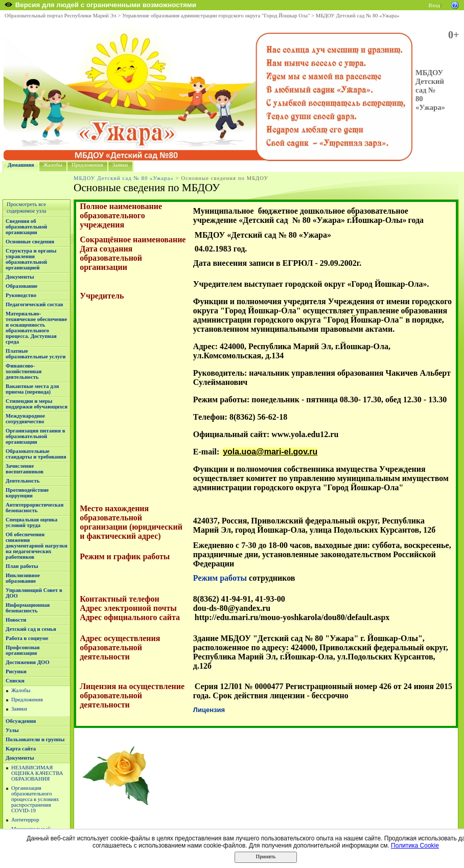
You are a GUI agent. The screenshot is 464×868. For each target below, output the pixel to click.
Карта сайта (21, 749)
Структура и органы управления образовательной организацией (31, 259)
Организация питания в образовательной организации (35, 436)
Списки (15, 681)
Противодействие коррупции (27, 493)
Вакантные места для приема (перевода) (32, 389)
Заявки (120, 165)
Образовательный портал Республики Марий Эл (61, 16)
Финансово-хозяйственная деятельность (24, 371)
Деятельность (23, 481)
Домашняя (21, 165)
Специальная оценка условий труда (31, 522)
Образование (21, 286)
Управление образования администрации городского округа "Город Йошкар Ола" (216, 16)
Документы (20, 277)
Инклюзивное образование (23, 578)
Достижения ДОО (28, 662)
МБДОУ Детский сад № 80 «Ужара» (358, 16)
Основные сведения (30, 242)
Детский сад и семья (31, 629)
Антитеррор (25, 820)
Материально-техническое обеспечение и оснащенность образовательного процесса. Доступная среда (36, 328)
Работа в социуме (27, 638)
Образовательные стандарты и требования (36, 454)
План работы (22, 566)
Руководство (21, 295)
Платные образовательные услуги (36, 354)
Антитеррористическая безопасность (34, 508)
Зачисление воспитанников (25, 469)
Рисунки (16, 671)
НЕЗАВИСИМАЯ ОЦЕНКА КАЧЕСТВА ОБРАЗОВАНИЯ (37, 773)
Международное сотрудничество (25, 419)
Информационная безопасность (28, 608)
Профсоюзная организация (23, 650)
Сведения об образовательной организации (26, 227)
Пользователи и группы (35, 739)
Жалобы (53, 165)
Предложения (87, 165)
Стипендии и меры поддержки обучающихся (37, 404)
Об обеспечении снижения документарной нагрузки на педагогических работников (37, 546)
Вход (434, 5)
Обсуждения (21, 721)
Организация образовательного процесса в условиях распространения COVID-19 (35, 799)
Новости (16, 620)
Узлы (12, 730)
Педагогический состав (34, 304)
